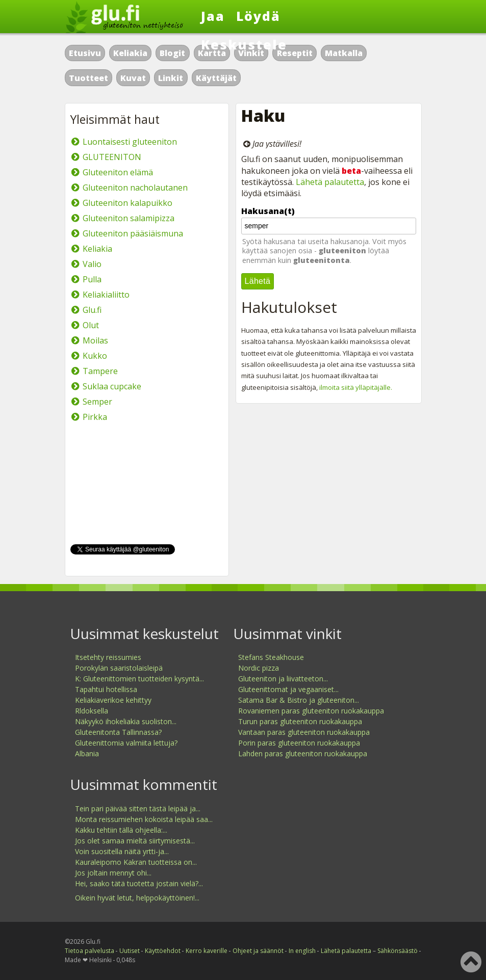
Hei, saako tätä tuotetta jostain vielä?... (139, 883)
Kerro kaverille (207, 951)
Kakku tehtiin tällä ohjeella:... (121, 830)
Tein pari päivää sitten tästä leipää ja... (138, 809)
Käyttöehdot (163, 951)
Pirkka (95, 417)
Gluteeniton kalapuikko (127, 203)
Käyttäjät (216, 78)
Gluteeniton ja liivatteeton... (283, 679)
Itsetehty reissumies (108, 657)
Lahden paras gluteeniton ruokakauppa (303, 753)
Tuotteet (88, 78)
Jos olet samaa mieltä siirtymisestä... (135, 841)
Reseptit (295, 53)
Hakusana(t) (268, 211)
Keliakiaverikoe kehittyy (113, 700)
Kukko (95, 356)
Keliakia (130, 53)
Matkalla (344, 53)
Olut (91, 325)
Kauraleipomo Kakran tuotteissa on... (136, 862)
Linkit (171, 78)
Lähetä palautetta (330, 182)
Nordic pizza (259, 668)
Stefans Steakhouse (271, 657)
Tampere (100, 371)
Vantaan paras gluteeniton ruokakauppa (304, 732)
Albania (87, 753)
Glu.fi (92, 310)
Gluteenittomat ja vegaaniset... (288, 689)
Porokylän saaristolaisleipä (119, 668)
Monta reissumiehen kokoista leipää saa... (144, 819)
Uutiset (130, 951)
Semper (97, 402)
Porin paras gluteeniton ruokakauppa (299, 743)
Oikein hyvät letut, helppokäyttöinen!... (137, 898)
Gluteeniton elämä (118, 172)
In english (302, 951)
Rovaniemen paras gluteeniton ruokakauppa (311, 711)
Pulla (92, 279)
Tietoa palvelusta (89, 951)
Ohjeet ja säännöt (258, 951)
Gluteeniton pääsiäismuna (133, 233)
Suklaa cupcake (112, 386)
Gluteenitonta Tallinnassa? (118, 732)
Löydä (258, 16)
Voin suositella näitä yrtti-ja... (122, 851)
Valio (92, 264)
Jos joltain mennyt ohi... (113, 873)
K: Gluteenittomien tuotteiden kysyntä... (139, 679)
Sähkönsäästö (398, 951)
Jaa (213, 16)
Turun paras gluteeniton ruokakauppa (300, 721)
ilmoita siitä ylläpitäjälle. (356, 387)
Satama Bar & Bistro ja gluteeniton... (299, 700)
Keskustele (244, 44)
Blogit (172, 53)
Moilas (95, 340)
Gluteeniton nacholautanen (135, 188)
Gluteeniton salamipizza (129, 218)
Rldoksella (92, 711)
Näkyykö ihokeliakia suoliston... (126, 721)
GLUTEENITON (112, 157)
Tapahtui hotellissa (106, 689)
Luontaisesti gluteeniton (130, 142)
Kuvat (133, 78)
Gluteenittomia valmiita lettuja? (126, 743)
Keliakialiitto (106, 295)
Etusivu (85, 53)
